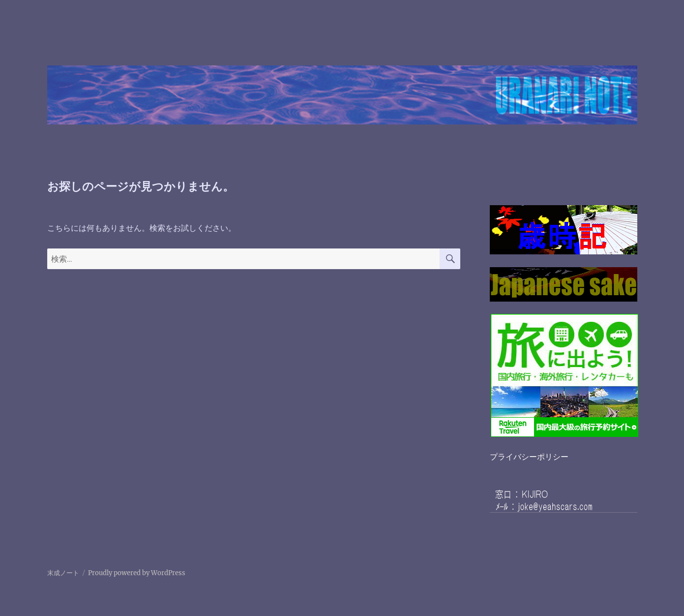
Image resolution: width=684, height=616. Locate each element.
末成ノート (63, 573)
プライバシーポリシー (529, 457)
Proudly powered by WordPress (137, 573)
